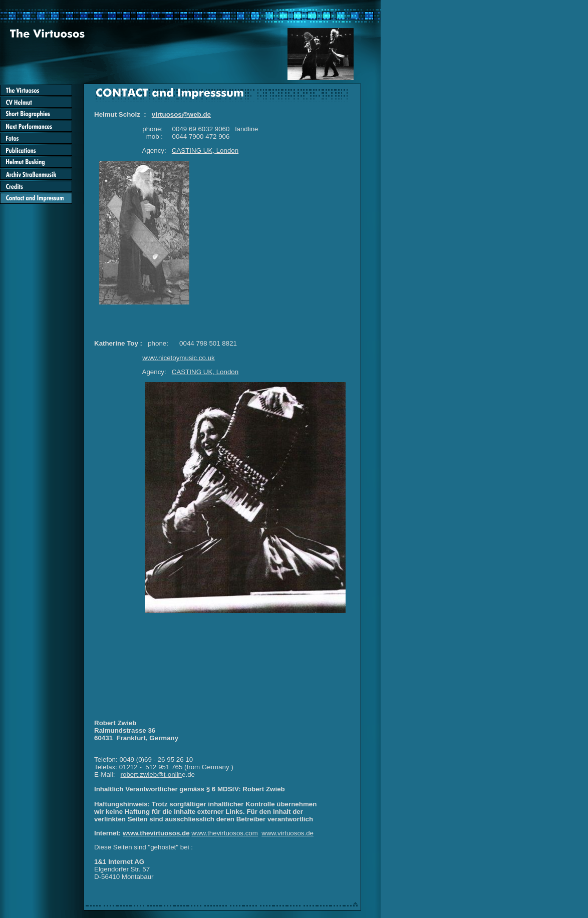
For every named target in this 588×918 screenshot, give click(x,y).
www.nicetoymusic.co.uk (178, 358)
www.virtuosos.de (287, 833)
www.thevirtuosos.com (225, 833)
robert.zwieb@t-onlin (151, 775)
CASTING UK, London (205, 150)
